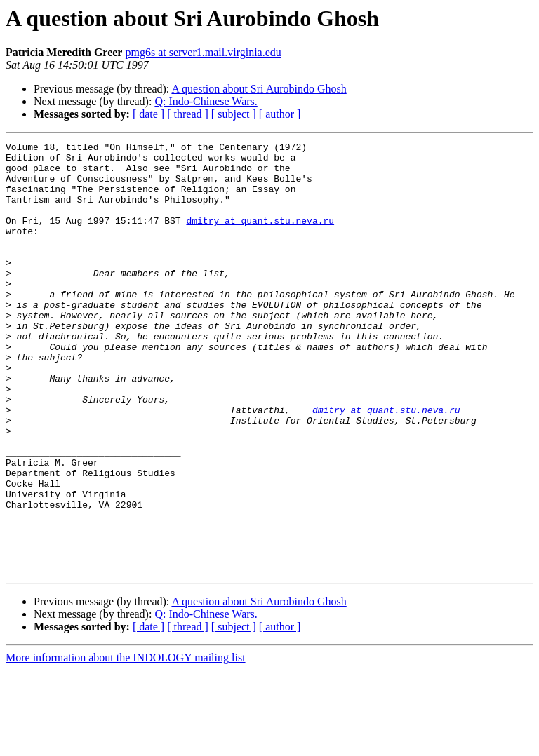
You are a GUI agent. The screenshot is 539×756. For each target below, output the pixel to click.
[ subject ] (234, 114)
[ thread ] (188, 114)
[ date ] (148, 114)
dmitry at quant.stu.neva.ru (260, 237)
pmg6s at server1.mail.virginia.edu (203, 52)
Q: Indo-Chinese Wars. (206, 101)
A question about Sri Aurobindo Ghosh (259, 89)
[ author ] (280, 114)
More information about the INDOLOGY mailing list (126, 744)
